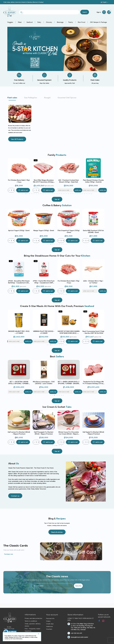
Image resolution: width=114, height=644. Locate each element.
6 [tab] (31, 194)
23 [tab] (61, 194)
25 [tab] (65, 194)
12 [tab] (42, 194)
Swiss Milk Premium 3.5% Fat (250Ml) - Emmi (94, 231)
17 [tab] (51, 194)
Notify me (78, 190)
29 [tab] (72, 194)
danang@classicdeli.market (79, 637)
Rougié (47, 97)
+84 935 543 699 (76, 633)
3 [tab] (26, 194)
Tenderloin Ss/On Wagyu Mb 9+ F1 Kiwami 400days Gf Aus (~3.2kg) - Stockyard (94, 383)
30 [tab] (74, 194)
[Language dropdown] (105, 2)
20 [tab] (56, 194)
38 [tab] (88, 194)
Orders (48, 621)
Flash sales (12, 97)
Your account (52, 615)
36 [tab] (85, 194)
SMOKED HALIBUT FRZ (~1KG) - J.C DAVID (19, 332)
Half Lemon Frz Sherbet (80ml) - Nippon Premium (19, 433)
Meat (20, 22)
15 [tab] (47, 194)
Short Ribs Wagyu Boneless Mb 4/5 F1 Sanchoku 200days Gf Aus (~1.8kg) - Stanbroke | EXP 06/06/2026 (44, 181)
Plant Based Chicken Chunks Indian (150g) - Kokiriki (94, 181)
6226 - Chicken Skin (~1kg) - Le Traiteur (94, 282)
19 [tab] (54, 194)
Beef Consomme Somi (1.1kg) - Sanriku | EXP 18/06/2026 (94, 332)
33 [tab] (79, 194)
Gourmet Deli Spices (67, 97)
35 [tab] (83, 194)
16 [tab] (49, 194)
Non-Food (81, 22)
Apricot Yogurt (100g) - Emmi (19, 230)
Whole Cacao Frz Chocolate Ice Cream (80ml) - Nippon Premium (69, 433)
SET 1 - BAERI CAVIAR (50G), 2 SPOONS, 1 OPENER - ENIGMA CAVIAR (69, 383)
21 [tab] (58, 194)
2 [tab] (24, 194)
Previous (10, 175)
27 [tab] (69, 194)
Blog (100, 3)
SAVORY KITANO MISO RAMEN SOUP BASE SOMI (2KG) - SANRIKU (69, 332)
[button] (17, 139)
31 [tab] (76, 194)
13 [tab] (44, 194)
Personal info (50, 618)
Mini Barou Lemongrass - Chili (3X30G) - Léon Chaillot (44, 383)
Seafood (29, 22)
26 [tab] (67, 194)
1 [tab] (22, 194)
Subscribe (78, 586)
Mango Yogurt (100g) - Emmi (44, 230)
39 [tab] (90, 194)
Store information (75, 615)
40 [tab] (92, 194)
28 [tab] (70, 194)
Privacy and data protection (33, 618)
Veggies (10, 22)
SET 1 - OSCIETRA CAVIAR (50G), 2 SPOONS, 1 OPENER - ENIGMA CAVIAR (19, 383)
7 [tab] (33, 194)
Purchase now (9, 554)
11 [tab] (40, 194)
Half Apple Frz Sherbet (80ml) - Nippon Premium (94, 433)
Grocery (49, 22)
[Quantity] (12, 190)
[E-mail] (66, 190)
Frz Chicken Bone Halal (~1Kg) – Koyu (19, 181)
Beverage (60, 22)
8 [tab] (35, 194)
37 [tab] (86, 194)
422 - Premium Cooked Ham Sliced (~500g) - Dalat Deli (69, 181)
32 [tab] (77, 194)
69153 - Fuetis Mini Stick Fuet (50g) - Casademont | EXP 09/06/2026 (44, 282)
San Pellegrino (31, 97)
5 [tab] (30, 194)
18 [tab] (53, 194)
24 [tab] (63, 194)
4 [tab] (28, 194)
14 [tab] (46, 194)
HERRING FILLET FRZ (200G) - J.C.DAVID (44, 332)
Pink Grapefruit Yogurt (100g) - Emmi (69, 231)
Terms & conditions (31, 621)
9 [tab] (37, 194)
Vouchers (49, 629)
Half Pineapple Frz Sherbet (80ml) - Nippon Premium (44, 433)
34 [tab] (81, 194)
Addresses (50, 626)
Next (104, 175)
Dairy (39, 22)
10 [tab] (38, 194)
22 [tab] (60, 194)
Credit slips (50, 624)
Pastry (71, 22)
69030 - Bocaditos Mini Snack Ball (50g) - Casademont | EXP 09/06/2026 (19, 282)
